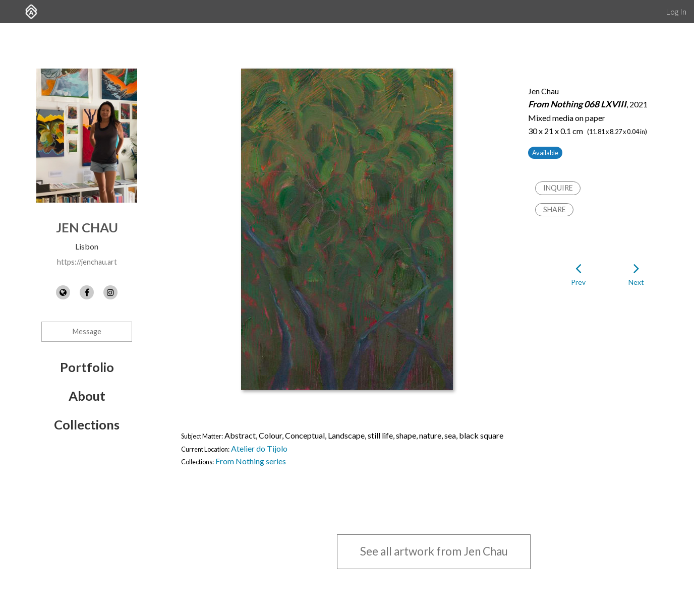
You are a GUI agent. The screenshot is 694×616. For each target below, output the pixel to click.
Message (87, 331)
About (87, 396)
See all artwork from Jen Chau (434, 551)
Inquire (558, 188)
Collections (87, 424)
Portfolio (87, 367)
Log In (676, 11)
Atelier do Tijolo (259, 448)
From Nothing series (251, 461)
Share (555, 209)
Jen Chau (87, 227)
